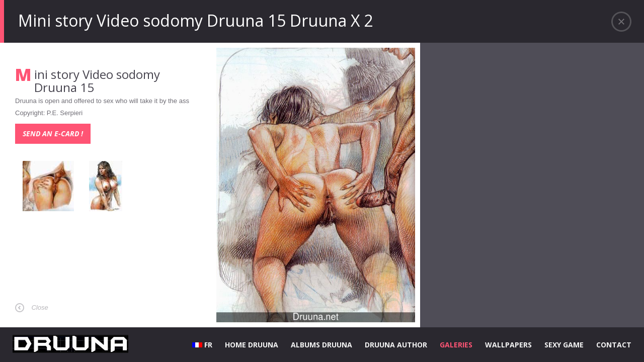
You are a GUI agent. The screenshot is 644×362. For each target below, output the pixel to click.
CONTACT (614, 345)
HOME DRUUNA (252, 345)
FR (202, 345)
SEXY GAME (564, 345)
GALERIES (456, 345)
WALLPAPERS (508, 345)
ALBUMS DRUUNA (321, 345)
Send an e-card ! (53, 133)
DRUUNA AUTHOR (396, 345)
